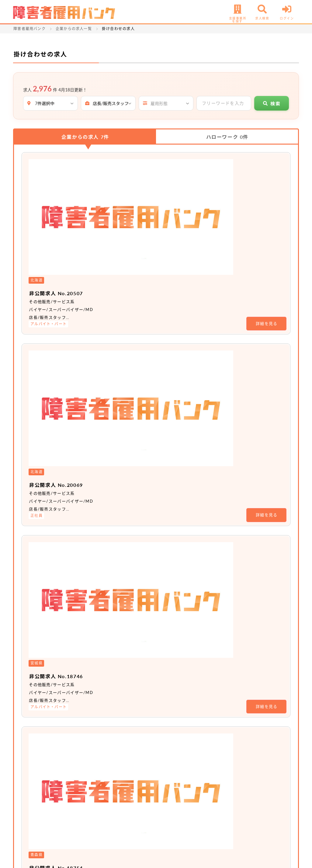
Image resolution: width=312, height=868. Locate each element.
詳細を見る (267, 206)
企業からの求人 (85, 137)
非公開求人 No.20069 (130, 248)
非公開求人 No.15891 (130, 542)
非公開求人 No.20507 (130, 175)
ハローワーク (227, 137)
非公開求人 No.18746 (130, 322)
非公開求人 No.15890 (130, 469)
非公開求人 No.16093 (130, 616)
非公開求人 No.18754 (130, 395)
